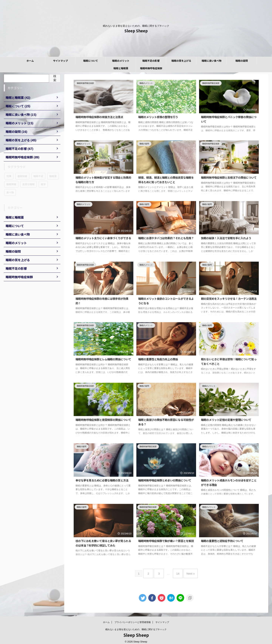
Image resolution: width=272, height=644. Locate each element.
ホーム (30, 61)
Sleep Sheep (136, 31)
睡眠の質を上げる (181, 61)
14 (177, 572)
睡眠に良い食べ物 (212, 61)
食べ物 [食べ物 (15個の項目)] (10, 192)
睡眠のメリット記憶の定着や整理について (226, 420)
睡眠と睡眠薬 (121, 68)
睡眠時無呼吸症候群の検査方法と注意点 (99, 117)
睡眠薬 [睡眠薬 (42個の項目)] (53, 176)
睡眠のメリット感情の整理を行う (158, 117)
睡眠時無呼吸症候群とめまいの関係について (165, 480)
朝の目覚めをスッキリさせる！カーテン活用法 (229, 299)
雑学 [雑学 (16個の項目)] (43, 184)
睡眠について (91, 61)
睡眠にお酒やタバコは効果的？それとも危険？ (166, 238)
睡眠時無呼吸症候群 (151, 68)
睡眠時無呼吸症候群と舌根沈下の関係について (229, 177)
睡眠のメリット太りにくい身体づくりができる (103, 238)
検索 (55, 78)
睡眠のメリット (121, 61)
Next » (188, 572)
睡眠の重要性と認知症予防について (222, 541)
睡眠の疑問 (242, 61)
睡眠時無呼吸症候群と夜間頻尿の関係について (103, 420)
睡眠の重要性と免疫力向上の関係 (158, 359)
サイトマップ (60, 61)
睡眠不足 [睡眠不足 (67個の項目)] (38, 176)
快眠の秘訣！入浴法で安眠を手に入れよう (226, 238)
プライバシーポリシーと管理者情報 (133, 619)
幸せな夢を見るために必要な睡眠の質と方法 (102, 480)
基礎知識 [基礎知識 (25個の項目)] (22, 176)
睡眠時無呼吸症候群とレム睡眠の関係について (103, 359)
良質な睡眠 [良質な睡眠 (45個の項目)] (28, 184)
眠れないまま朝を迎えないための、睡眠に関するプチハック (136, 626)
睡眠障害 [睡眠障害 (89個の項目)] (11, 184)
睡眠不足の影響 (151, 61)
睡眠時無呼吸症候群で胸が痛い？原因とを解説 (166, 541)
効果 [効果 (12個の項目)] (9, 176)
